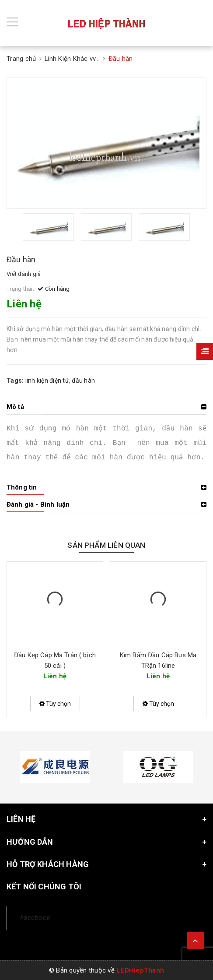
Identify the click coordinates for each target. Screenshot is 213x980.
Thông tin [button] (22, 487)
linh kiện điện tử (47, 381)
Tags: (16, 381)
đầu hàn (83, 381)
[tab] (106, 407)
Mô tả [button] (15, 407)
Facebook (35, 918)
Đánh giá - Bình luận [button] (38, 504)
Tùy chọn (55, 704)
